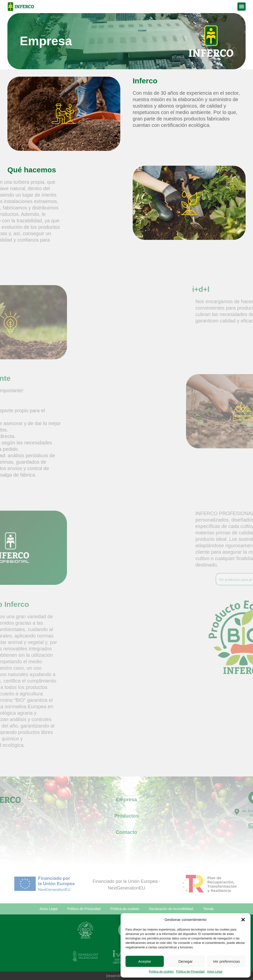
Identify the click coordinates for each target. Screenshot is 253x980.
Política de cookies (161, 972)
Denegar (186, 961)
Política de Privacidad (190, 972)
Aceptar (145, 961)
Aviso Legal (215, 972)
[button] (243, 920)
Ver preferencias (226, 961)
